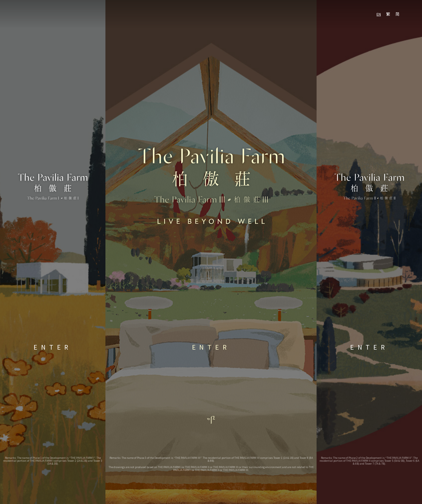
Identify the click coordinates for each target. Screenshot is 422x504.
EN (379, 14)
